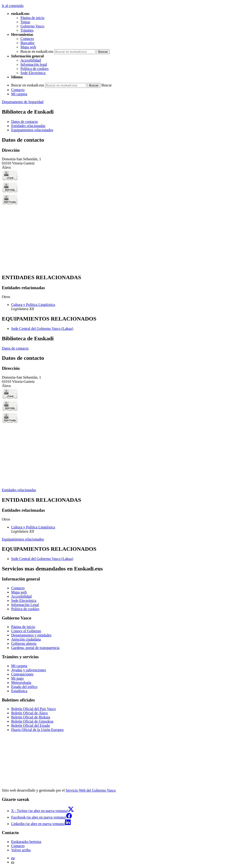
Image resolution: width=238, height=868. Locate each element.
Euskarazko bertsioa (26, 842)
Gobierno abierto (24, 644)
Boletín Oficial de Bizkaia (31, 717)
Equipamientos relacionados (23, 539)
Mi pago (17, 678)
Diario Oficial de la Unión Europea (37, 730)
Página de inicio (32, 18)
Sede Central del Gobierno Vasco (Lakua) (42, 329)
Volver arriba (21, 850)
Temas (25, 22)
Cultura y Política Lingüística (33, 305)
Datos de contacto (15, 348)
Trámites (27, 30)
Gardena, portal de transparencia (35, 648)
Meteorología (21, 683)
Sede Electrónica (33, 73)
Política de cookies (35, 69)
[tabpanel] (119, 203)
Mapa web (28, 47)
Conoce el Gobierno (26, 631)
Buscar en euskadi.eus (37, 51)
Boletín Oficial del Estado (31, 726)
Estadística (19, 691)
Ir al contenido (13, 6)
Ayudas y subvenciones (29, 670)
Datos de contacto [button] (25, 122)
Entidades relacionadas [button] (28, 126)
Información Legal (25, 605)
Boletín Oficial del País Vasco (33, 709)
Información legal (34, 64)
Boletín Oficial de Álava (29, 713)
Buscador (27, 43)
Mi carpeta (19, 94)
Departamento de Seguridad (23, 102)
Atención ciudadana (26, 639)
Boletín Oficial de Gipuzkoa (32, 721)
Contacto (27, 39)
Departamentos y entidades (31, 635)
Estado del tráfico (24, 687)
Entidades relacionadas (19, 490)
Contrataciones (22, 674)
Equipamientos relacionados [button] (32, 130)
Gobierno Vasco (32, 26)
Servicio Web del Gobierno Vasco (91, 790)
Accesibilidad (31, 60)
